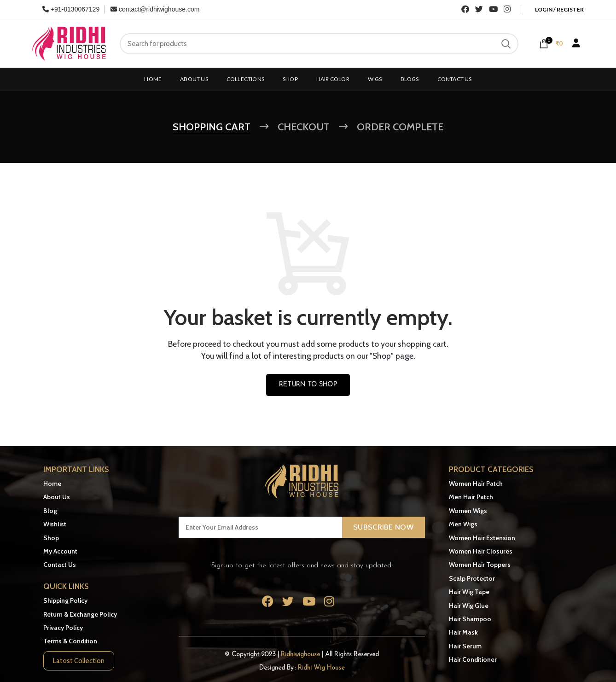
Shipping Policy (65, 600)
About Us (57, 497)
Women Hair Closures (481, 551)
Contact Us (60, 565)
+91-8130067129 (71, 9)
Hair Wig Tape (469, 592)
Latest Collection (79, 661)
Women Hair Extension (482, 538)
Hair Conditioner (473, 659)
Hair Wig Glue (469, 605)
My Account (60, 551)
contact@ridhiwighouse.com (155, 9)
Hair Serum (465, 646)
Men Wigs (463, 524)
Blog (50, 511)
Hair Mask (463, 632)
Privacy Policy (63, 628)
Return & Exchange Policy (80, 614)
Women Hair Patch (476, 484)
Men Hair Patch (471, 497)
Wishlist (55, 524)
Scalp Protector (472, 578)
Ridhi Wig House (321, 668)
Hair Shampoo (470, 619)
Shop (51, 538)
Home (52, 484)
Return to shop (308, 385)
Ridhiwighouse (301, 655)
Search (506, 44)
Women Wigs (468, 511)
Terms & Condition (70, 641)
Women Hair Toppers (480, 565)
